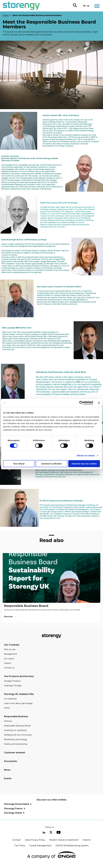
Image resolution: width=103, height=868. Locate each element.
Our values (9, 659)
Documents (11, 761)
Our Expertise (10, 699)
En (84, 6)
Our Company (12, 645)
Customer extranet (15, 753)
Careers (8, 663)
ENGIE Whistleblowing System (72, 846)
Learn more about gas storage (18, 703)
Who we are (10, 649)
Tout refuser (19, 464)
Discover (8, 617)
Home (6, 15)
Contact (17, 840)
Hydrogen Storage (13, 686)
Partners (8, 721)
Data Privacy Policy (35, 840)
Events (8, 778)
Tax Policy (20, 846)
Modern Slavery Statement (64, 840)
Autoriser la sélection (52, 464)
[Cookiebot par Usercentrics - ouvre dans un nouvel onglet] (81, 403)
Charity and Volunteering (16, 744)
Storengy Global (13, 813)
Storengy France (13, 809)
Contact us (9, 668)
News (7, 770)
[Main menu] (97, 6)
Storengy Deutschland (16, 804)
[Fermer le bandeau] (99, 403)
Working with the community (18, 735)
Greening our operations (15, 730)
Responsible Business (16, 716)
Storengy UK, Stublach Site (19, 694)
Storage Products (12, 681)
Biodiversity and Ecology (16, 739)
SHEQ (7, 708)
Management (11, 654)
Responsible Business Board (17, 726)
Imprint (87, 840)
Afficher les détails (86, 455)
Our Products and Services (19, 676)
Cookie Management (40, 846)
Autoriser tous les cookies (84, 464)
